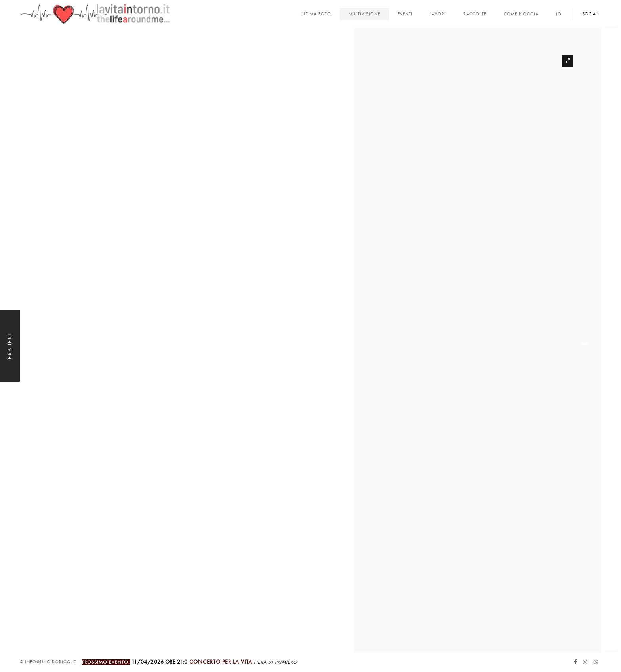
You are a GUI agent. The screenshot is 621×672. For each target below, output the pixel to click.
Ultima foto (316, 14)
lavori (438, 14)
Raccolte (475, 14)
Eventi (405, 14)
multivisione (364, 14)
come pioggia (521, 14)
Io (559, 14)
